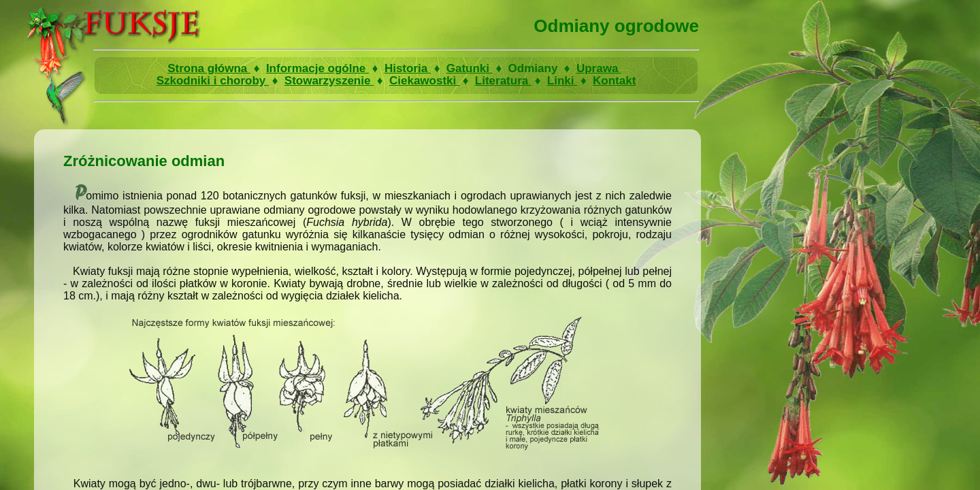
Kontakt (614, 81)
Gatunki (470, 68)
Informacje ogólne (317, 68)
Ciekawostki (424, 81)
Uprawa (599, 68)
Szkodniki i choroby (213, 81)
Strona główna (209, 68)
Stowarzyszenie (329, 81)
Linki (562, 81)
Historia (408, 68)
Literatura (503, 81)
